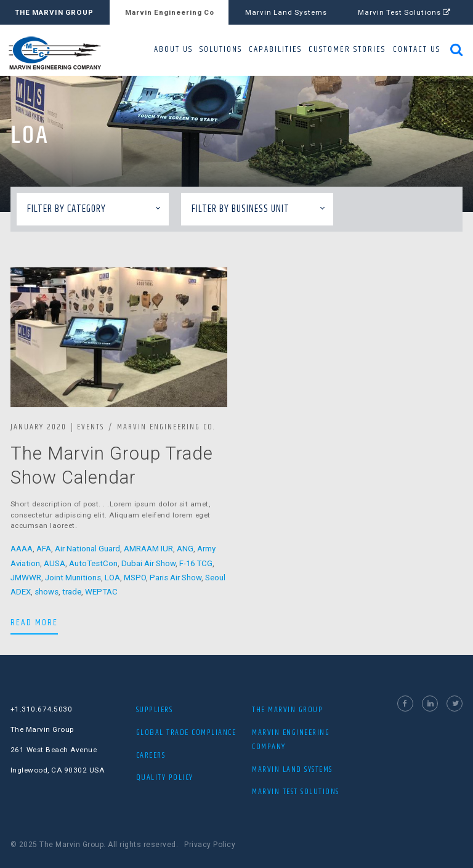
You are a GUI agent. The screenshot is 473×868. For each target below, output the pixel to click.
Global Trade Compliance (186, 732)
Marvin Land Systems (286, 12)
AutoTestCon (93, 563)
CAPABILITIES (275, 49)
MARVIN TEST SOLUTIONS (296, 792)
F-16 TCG (196, 563)
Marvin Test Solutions (404, 12)
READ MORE (34, 622)
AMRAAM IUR (148, 549)
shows (46, 592)
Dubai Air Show (148, 563)
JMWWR (26, 578)
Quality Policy (165, 777)
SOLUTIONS (221, 49)
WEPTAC (101, 592)
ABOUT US (173, 49)
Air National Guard (87, 549)
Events (91, 427)
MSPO (135, 578)
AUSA (55, 563)
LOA (112, 578)
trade (72, 592)
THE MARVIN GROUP (54, 12)
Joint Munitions (73, 578)
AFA (44, 549)
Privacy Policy (210, 845)
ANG (185, 549)
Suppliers (155, 710)
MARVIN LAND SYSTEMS (292, 769)
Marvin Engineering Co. (166, 427)
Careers (151, 755)
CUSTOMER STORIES (347, 49)
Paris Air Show (176, 578)
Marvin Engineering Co (170, 12)
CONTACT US (417, 49)
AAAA (22, 549)
